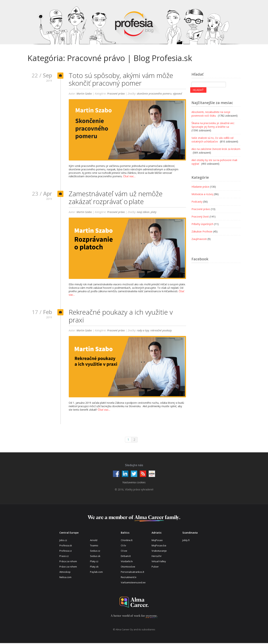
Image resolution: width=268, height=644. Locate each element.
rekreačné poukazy (161, 331)
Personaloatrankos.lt (132, 573)
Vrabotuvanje (159, 552)
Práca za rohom (68, 562)
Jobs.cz (63, 541)
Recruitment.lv (129, 578)
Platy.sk (94, 567)
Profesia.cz (66, 552)
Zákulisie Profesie (202, 231)
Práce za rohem (68, 567)
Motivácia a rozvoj (202, 194)
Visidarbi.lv (127, 562)
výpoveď (177, 94)
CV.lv (123, 546)
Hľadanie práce (200, 187)
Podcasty (197, 202)
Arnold (94, 541)
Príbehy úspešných (202, 224)
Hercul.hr (157, 557)
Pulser (155, 567)
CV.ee (124, 552)
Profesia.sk (66, 546)
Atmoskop (65, 573)
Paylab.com (96, 573)
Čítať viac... (129, 177)
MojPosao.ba (159, 546)
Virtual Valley (159, 562)
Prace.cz (64, 557)
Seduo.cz (95, 552)
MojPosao (157, 541)
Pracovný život (200, 217)
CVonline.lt (127, 541)
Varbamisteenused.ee (133, 583)
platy (153, 213)
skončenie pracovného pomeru (154, 94)
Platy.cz (94, 562)
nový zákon (143, 213)
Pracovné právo (116, 94)
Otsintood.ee (128, 567)
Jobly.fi (186, 541)
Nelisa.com (65, 578)
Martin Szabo (84, 94)
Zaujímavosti (199, 239)
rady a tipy (143, 331)
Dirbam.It (126, 557)
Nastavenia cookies (134, 483)
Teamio (94, 546)
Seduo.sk (95, 557)
